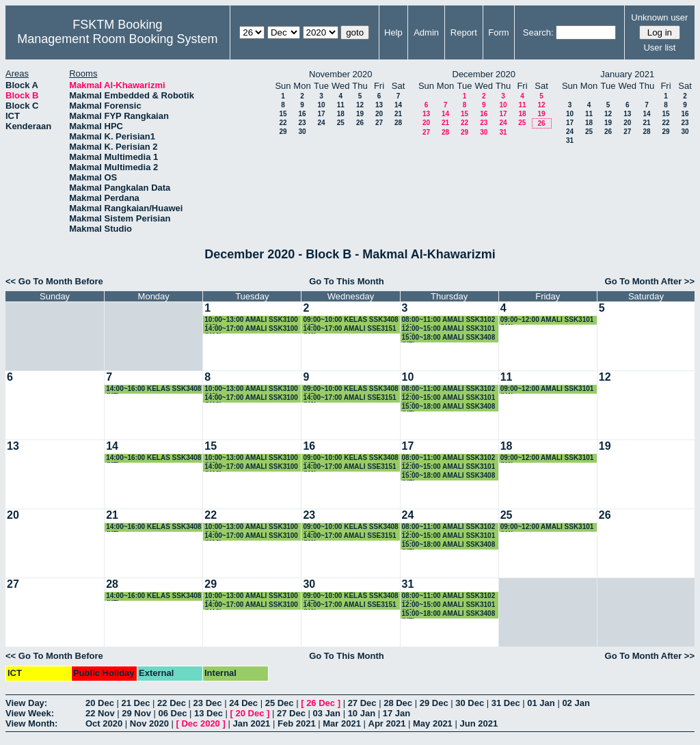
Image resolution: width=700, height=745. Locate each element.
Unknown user (659, 17)
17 (321, 114)
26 (360, 123)
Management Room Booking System (117, 39)
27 (379, 123)
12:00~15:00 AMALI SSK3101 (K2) (449, 329)
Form (498, 32)
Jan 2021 (251, 723)
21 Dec (136, 703)
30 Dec (470, 703)
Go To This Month (347, 281)
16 (302, 114)
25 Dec (280, 703)
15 (283, 114)
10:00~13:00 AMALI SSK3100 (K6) (251, 320)
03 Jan (327, 713)
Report (464, 32)
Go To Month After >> (650, 281)
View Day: (26, 703)
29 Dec (434, 703)
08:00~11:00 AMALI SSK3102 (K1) (449, 320)
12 (360, 105)
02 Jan (576, 703)
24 (321, 123)
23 (302, 123)
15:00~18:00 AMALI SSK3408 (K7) (449, 338)
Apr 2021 (387, 723)
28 (398, 123)
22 (283, 123)
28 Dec (398, 703)
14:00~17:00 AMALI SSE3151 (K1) (349, 329)
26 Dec (321, 703)
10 (321, 105)
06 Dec (173, 713)
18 (341, 114)
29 (283, 132)
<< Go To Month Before (54, 281)
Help (393, 32)
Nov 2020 (149, 723)
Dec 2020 (200, 723)
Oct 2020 (104, 723)
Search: (538, 32)
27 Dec (362, 703)
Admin (426, 32)
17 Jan (396, 713)
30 (302, 132)
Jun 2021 (479, 723)
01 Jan (541, 703)
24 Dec (243, 703)
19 (360, 114)
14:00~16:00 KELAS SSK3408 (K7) (153, 389)
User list (659, 48)
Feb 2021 (297, 723)
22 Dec (172, 703)
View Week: (30, 713)
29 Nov (136, 713)
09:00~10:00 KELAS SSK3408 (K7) (350, 320)
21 (398, 114)
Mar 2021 (342, 723)
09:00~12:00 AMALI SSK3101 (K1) (547, 320)
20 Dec (100, 703)
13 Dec (208, 713)
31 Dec (506, 703)
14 (398, 105)
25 (341, 123)
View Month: (31, 723)
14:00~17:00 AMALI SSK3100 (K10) (251, 329)
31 (503, 132)
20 (379, 114)
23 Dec (208, 703)
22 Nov (100, 713)
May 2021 (433, 723)
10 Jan (362, 713)
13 (379, 105)
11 (341, 105)
